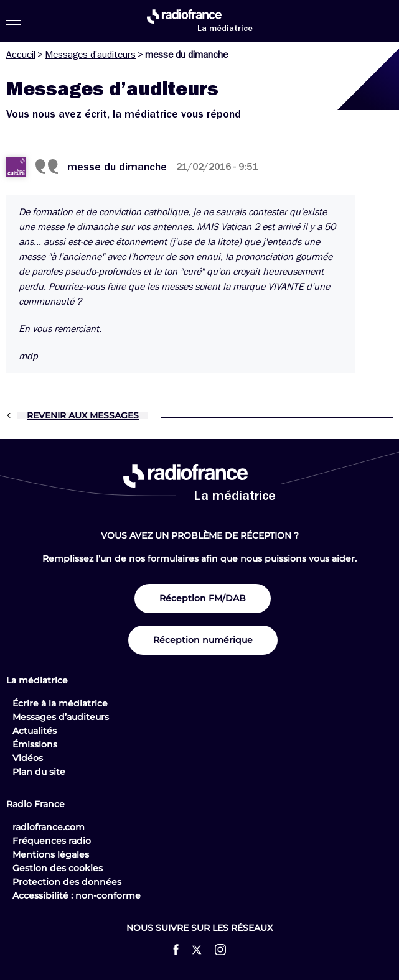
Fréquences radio (52, 841)
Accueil (21, 55)
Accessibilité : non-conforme (77, 895)
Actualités (35, 731)
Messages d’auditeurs (90, 55)
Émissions (35, 744)
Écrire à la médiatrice (60, 703)
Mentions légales (51, 854)
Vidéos (28, 758)
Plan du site (39, 772)
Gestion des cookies (58, 868)
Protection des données (67, 882)
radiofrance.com (49, 827)
